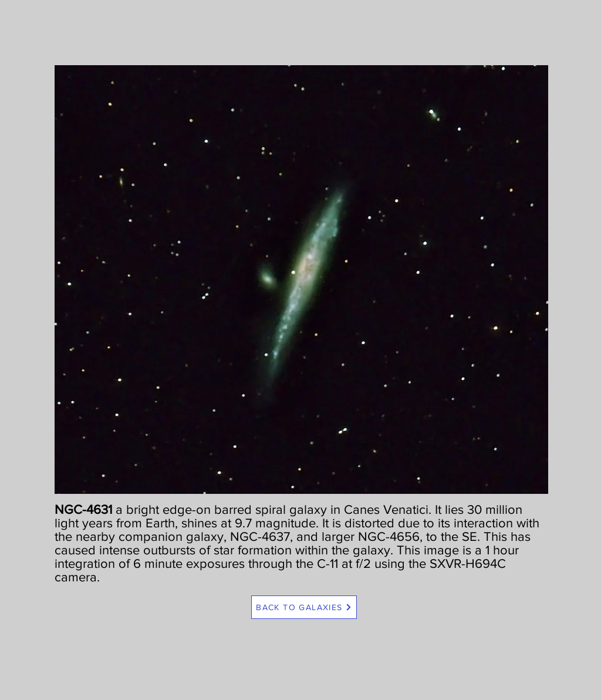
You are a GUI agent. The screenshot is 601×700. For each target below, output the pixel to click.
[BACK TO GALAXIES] (304, 607)
